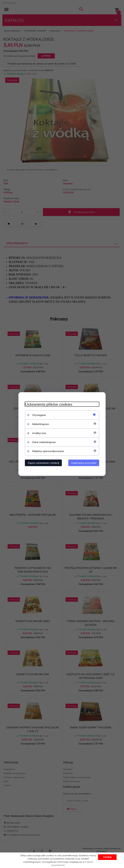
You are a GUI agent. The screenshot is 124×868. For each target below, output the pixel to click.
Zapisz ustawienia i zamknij (43, 463)
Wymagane (39, 415)
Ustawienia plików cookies (49, 404)
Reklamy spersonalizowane (48, 451)
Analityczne (39, 433)
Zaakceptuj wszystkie (84, 463)
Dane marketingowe (44, 442)
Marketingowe (41, 424)
